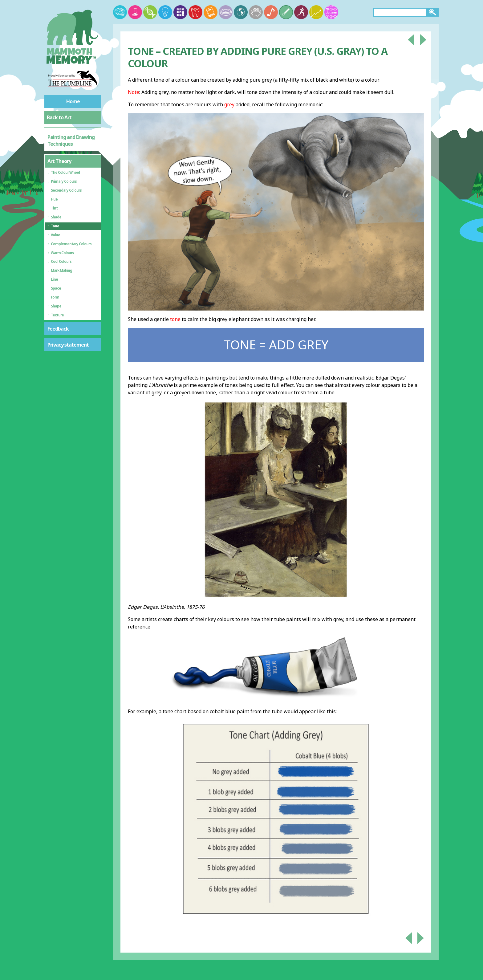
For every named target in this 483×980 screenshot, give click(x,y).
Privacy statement (68, 345)
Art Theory (59, 161)
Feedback (58, 329)
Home (73, 101)
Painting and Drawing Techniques (71, 140)
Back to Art (59, 117)
